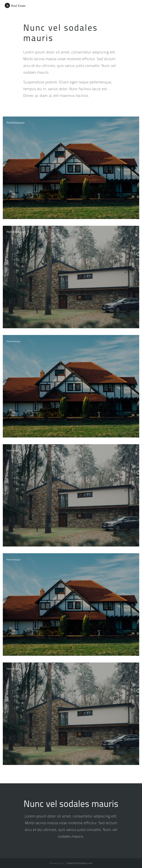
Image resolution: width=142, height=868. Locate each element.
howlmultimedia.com (80, 863)
